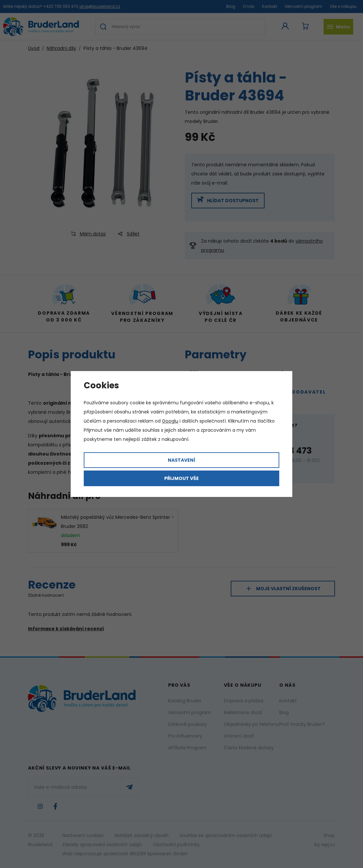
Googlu (170, 421)
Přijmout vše (181, 478)
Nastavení (181, 460)
